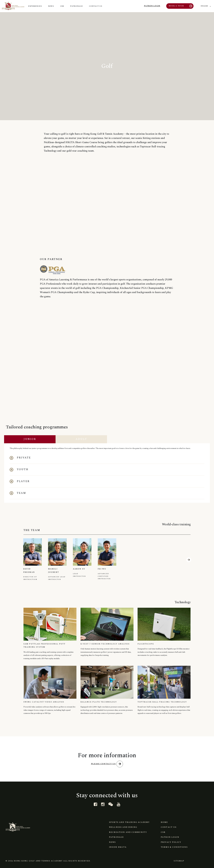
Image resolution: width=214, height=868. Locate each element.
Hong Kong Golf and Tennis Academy (38, 860)
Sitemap (178, 860)
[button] (107, 457)
